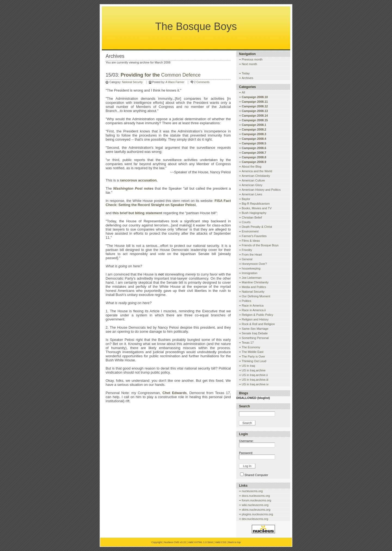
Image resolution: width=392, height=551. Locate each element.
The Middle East (252, 352)
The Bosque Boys (196, 26)
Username (246, 441)
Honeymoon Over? (254, 264)
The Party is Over (253, 356)
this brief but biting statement (137, 213)
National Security (132, 82)
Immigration (249, 273)
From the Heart (252, 255)
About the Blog (252, 166)
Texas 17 (248, 343)
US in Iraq (248, 366)
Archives (247, 78)
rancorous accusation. (139, 180)
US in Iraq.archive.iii (255, 380)
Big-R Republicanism (256, 204)
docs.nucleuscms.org (256, 496)
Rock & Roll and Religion (258, 324)
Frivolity (247, 250)
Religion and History (255, 319)
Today (246, 73)
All (243, 92)
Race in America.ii (254, 310)
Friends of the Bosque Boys (260, 245)
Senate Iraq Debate (255, 333)
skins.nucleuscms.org (256, 510)
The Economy (251, 347)
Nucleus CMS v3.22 (175, 542)
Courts (246, 222)
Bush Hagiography (254, 213)
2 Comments (202, 82)
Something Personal (255, 338)
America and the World (257, 171)
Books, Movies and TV (257, 208)
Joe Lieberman (252, 278)
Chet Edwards (175, 393)
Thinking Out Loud (254, 361)
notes (133, 188)
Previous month (252, 59)
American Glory (252, 185)
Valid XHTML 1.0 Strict (201, 542)
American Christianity (256, 176)
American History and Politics (261, 190)
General (247, 259)
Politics (246, 301)
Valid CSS (221, 542)
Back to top (234, 542)
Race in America (253, 305)
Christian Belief (252, 217)
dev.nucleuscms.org (255, 519)
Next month (249, 64)
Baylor (246, 199)
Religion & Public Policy (258, 315)
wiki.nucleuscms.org (255, 505)
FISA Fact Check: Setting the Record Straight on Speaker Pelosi (168, 203)
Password (246, 453)
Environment (250, 231)
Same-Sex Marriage (255, 329)
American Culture (253, 180)
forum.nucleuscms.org (256, 500)
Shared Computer (256, 475)
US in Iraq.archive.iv (255, 384)
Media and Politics (254, 287)
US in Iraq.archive (254, 370)
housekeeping (251, 268)
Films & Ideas (251, 241)
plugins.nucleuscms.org (257, 514)
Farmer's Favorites (254, 236)
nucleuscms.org (252, 491)
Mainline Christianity (255, 282)
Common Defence (161, 75)
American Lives (252, 194)
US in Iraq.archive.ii (255, 375)
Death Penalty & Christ (257, 227)
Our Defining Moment (256, 296)
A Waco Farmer (175, 82)
